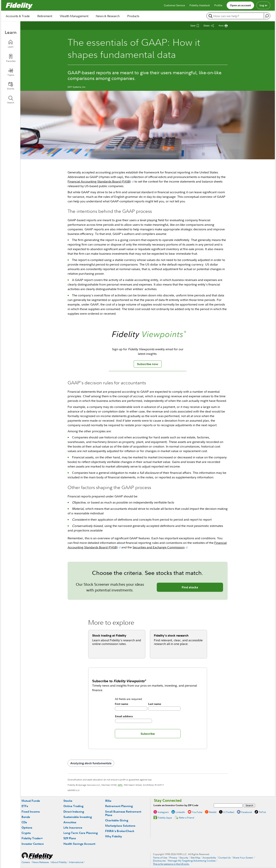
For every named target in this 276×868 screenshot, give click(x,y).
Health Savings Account (79, 844)
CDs (24, 822)
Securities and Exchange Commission (159, 547)
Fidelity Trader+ (32, 838)
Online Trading (73, 806)
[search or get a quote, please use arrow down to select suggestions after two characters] (236, 16)
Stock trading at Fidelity (109, 635)
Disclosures (159, 861)
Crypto (26, 833)
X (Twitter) (229, 812)
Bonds (26, 817)
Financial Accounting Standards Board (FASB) (99, 181)
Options (27, 828)
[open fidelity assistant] (267, 16)
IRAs (108, 801)
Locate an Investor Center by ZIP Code (176, 805)
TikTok (262, 812)
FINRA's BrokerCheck (120, 831)
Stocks (68, 801)
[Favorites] (11, 58)
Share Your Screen (243, 858)
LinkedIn (180, 812)
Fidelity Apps (165, 818)
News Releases (41, 862)
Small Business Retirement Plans (123, 813)
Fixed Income (31, 812)
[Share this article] (209, 26)
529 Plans (70, 838)
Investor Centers (33, 844)
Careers (26, 862)
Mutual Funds (31, 801)
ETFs (25, 806)
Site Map (196, 858)
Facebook (247, 812)
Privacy (173, 858)
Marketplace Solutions (120, 826)
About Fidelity (59, 862)
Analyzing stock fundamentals (91, 763)
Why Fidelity (114, 836)
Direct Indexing (74, 812)
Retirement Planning (119, 806)
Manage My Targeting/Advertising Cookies (192, 861)
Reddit (213, 812)
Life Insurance (73, 828)
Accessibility (209, 858)
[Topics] (11, 72)
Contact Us (225, 858)
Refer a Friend (186, 818)
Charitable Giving (117, 820)
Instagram (163, 812)
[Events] (11, 86)
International (76, 862)
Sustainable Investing (78, 817)
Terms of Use (160, 858)
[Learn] (11, 44)
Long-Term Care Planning (81, 833)
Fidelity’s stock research (171, 635)
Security (184, 858)
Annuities (70, 822)
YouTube (197, 812)
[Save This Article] (195, 26)
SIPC (120, 785)
